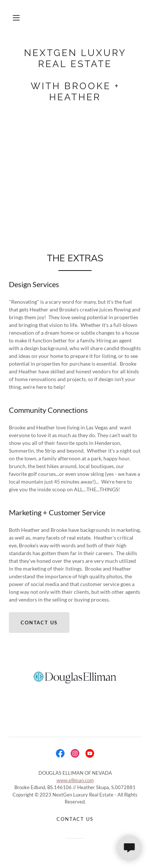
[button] (16, 18)
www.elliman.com (75, 780)
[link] (75, 75)
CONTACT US (39, 623)
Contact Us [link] (75, 819)
